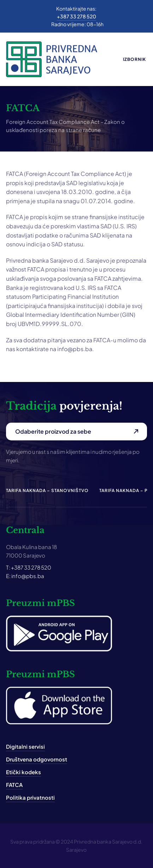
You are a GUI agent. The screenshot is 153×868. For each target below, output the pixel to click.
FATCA (14, 785)
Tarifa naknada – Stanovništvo (47, 490)
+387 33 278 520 (76, 16)
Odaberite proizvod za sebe (53, 431)
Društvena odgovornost (37, 759)
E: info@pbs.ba (25, 576)
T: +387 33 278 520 (29, 567)
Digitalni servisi (25, 746)
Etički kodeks (23, 772)
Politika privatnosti (30, 797)
